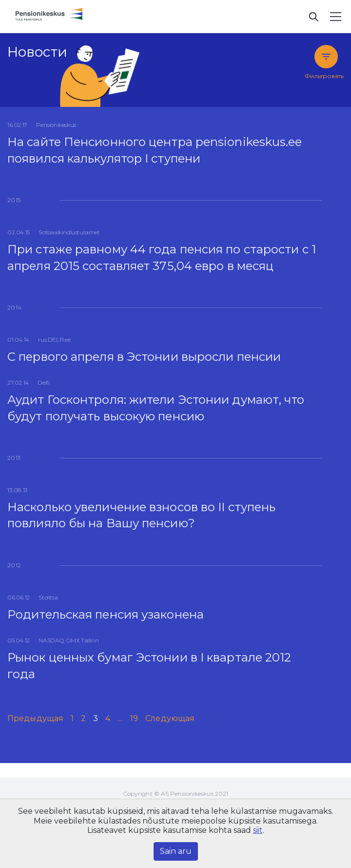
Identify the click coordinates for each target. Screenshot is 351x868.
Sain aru (176, 851)
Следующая (170, 718)
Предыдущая (35, 718)
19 (134, 718)
